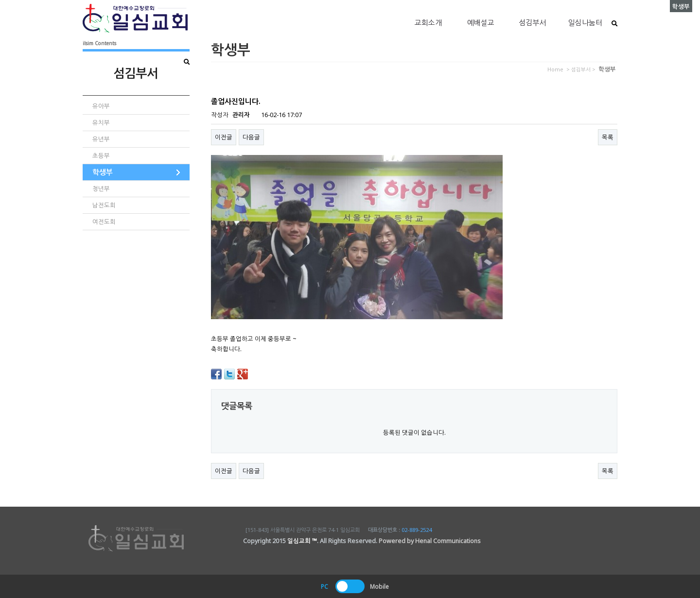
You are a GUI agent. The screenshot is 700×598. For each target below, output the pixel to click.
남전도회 (104, 205)
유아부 (101, 106)
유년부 (101, 139)
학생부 (103, 172)
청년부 (101, 189)
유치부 (101, 123)
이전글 (224, 137)
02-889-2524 (417, 530)
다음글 (251, 137)
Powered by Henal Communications (430, 541)
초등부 (101, 156)
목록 (608, 137)
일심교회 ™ (302, 541)
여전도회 (104, 222)
